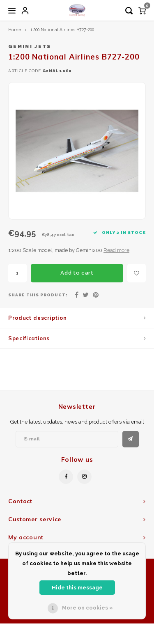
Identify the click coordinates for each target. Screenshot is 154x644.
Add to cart (77, 273)
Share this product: (38, 295)
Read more (116, 250)
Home (15, 30)
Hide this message (77, 588)
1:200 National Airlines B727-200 (62, 30)
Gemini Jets (30, 46)
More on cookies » (87, 608)
